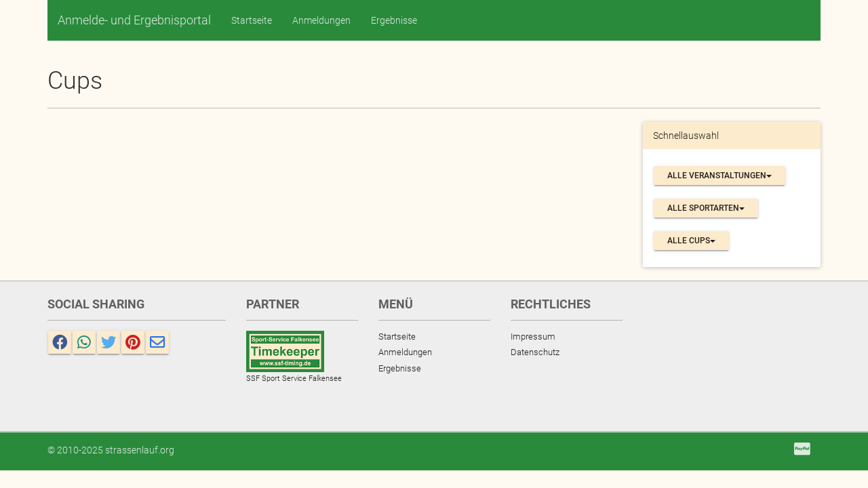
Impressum (533, 337)
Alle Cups (691, 241)
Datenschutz (535, 352)
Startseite (252, 20)
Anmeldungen (321, 20)
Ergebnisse (394, 20)
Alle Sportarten (706, 208)
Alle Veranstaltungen (719, 176)
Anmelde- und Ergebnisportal (134, 20)
